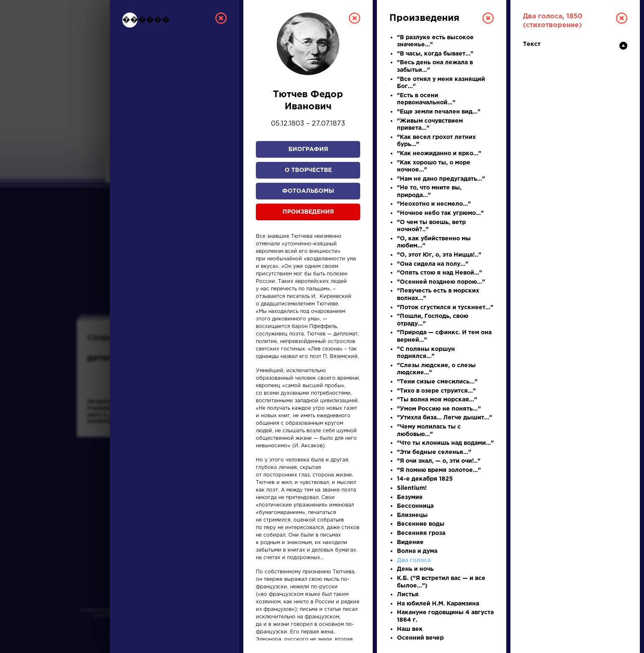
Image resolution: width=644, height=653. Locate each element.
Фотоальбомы (308, 191)
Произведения (308, 212)
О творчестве (308, 170)
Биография (308, 149)
